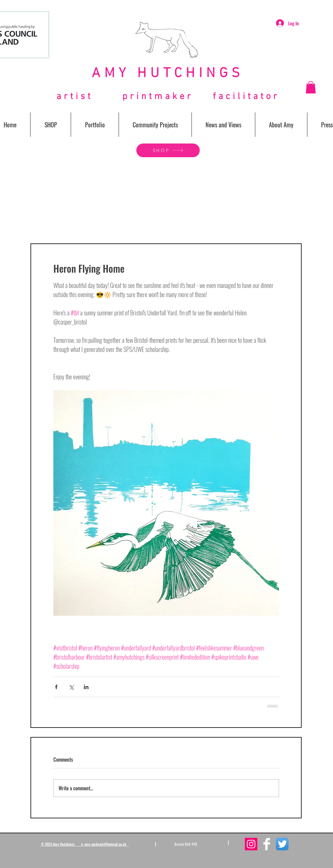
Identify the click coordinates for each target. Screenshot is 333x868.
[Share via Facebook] (56, 687)
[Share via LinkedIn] (86, 687)
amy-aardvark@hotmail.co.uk (105, 844)
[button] (311, 87)
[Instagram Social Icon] (251, 844)
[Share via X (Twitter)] (71, 687)
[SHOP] (168, 150)
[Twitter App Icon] (282, 844)
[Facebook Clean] (267, 844)
